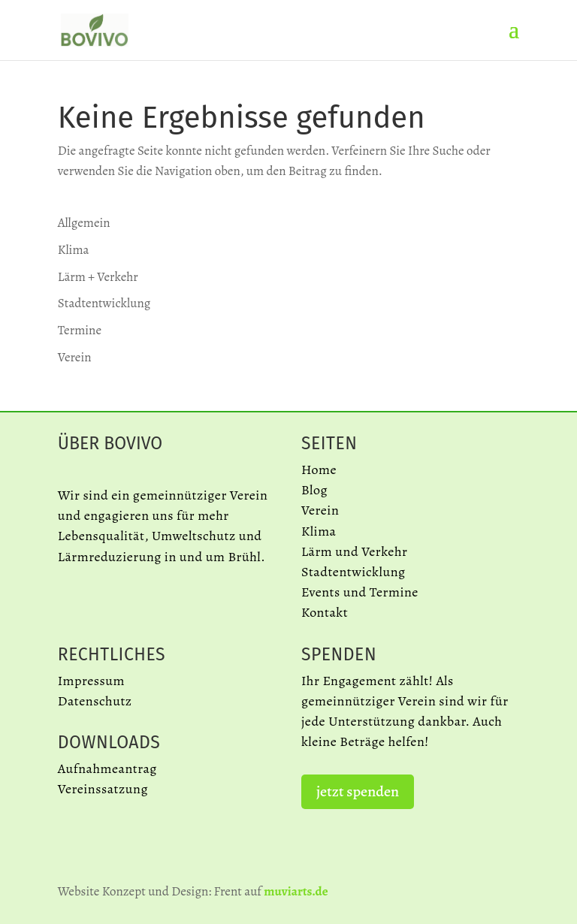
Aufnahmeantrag (107, 768)
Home (319, 470)
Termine (80, 330)
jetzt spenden (358, 791)
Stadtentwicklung (104, 303)
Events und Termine (360, 592)
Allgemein (84, 223)
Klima (74, 250)
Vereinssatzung (103, 789)
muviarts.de (296, 891)
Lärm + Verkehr (98, 277)
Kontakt (325, 612)
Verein (75, 357)
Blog (314, 490)
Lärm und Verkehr (355, 551)
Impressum (91, 681)
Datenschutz (95, 701)
